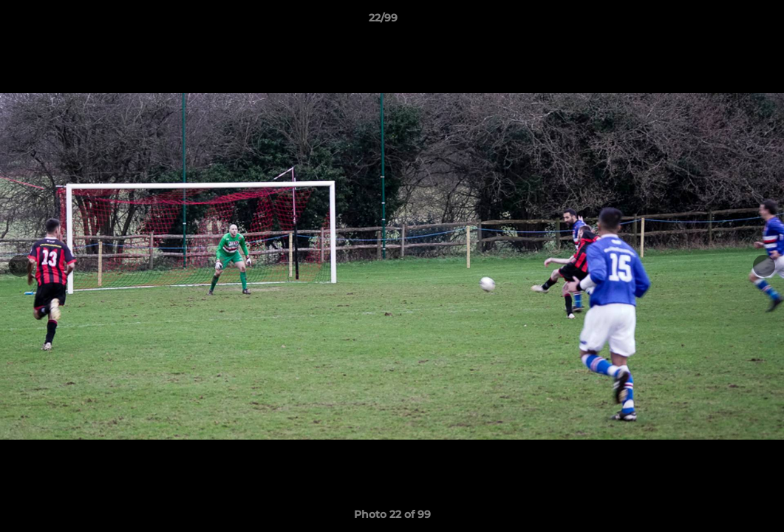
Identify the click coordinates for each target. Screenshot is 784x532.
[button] (722, 21)
